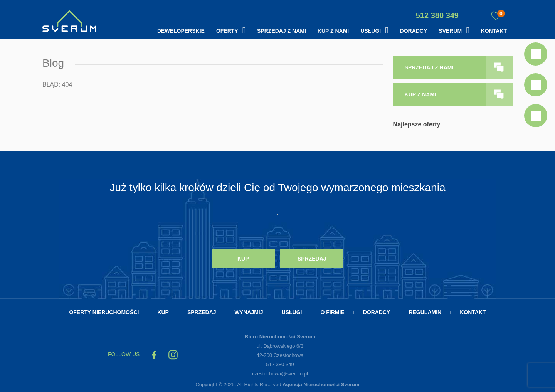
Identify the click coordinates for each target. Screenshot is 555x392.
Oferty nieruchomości (104, 312)
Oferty (227, 31)
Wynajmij (249, 312)
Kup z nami (333, 31)
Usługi (371, 31)
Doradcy (414, 31)
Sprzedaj (312, 259)
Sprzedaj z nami (282, 31)
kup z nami (420, 94)
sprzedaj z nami (429, 67)
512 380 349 (431, 15)
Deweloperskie (181, 31)
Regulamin (425, 312)
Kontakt (494, 31)
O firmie (332, 312)
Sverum (450, 31)
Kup (243, 259)
